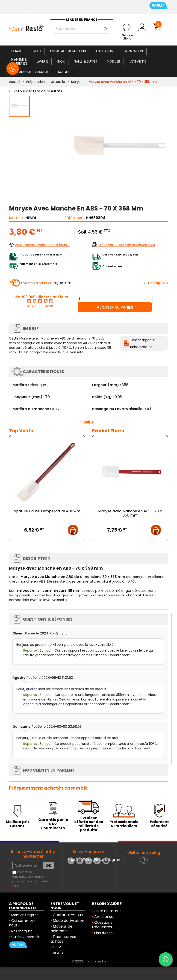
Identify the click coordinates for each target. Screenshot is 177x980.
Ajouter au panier (115, 307)
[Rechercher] (82, 29)
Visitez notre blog (144, 853)
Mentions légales (25, 915)
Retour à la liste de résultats (38, 91)
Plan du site (103, 933)
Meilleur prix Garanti (18, 824)
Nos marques (22, 931)
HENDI (31, 218)
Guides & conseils (25, 937)
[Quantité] (115, 299)
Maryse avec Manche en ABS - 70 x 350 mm (130, 513)
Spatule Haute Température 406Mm (47, 511)
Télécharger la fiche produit (142, 343)
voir (16, 886)
